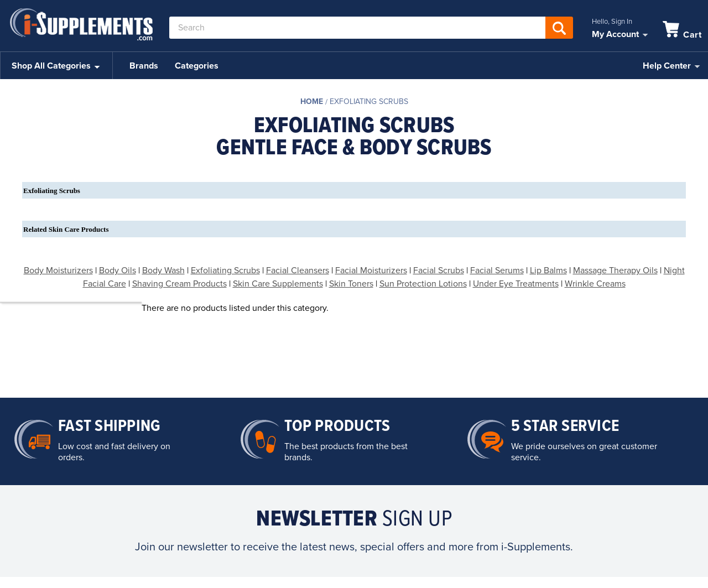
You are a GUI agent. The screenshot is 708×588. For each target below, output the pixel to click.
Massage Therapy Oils (615, 270)
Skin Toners (351, 284)
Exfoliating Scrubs (369, 102)
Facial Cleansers (298, 270)
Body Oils (118, 270)
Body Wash (163, 270)
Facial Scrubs (439, 270)
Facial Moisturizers (371, 270)
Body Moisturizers (58, 270)
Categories (197, 66)
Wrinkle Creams (595, 284)
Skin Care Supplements (278, 284)
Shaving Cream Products (179, 284)
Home (312, 102)
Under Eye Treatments (516, 284)
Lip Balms (548, 270)
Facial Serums (497, 270)
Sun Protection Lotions (423, 284)
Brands (144, 66)
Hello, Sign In (612, 22)
